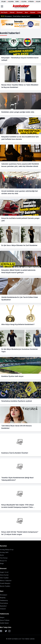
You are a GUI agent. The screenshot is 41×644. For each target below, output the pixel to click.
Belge (2, 563)
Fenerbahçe (4, 603)
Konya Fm (3, 561)
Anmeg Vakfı (4, 552)
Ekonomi (20, 12)
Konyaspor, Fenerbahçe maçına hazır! (15, 16)
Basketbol (3, 606)
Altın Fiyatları (4, 578)
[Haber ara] (40, 16)
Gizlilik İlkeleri (4, 623)
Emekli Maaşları (5, 583)
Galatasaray (4, 600)
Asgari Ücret (4, 572)
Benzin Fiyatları (5, 586)
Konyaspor (4, 595)
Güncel (12, 12)
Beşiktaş (3, 598)
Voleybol (3, 609)
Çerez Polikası (5, 620)
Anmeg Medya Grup (7, 550)
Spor (26, 12)
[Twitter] (6, 631)
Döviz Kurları (4, 575)
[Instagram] (9, 631)
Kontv (2, 555)
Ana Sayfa (4, 12)
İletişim (2, 617)
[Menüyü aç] (2, 6)
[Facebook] (1, 631)
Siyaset (33, 12)
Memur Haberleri (6, 581)
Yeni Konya (4, 558)
